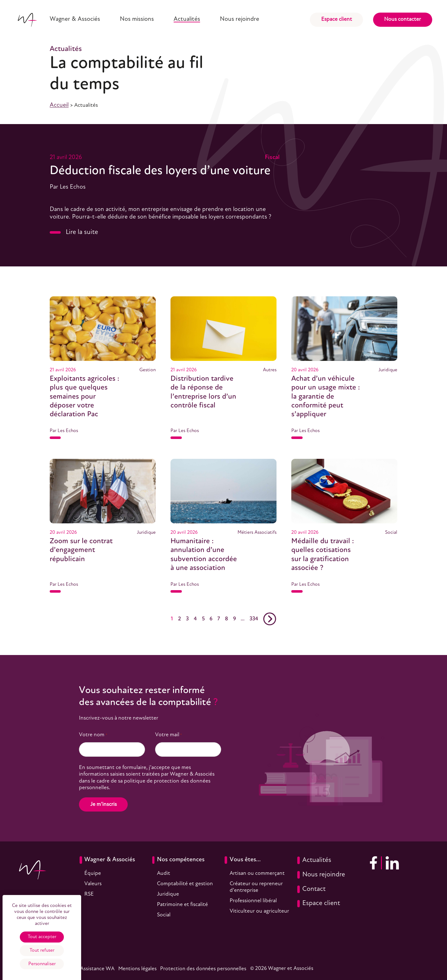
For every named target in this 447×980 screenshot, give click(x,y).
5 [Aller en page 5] (203, 619)
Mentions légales (137, 969)
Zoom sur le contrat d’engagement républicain (81, 550)
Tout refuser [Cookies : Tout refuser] (42, 950)
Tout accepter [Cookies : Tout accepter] (42, 937)
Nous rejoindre (240, 19)
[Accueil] (27, 20)
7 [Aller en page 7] (219, 619)
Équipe (93, 873)
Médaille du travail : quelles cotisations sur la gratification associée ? (323, 555)
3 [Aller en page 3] (187, 619)
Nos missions (137, 19)
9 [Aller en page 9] (235, 619)
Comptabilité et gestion (185, 884)
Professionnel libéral (253, 901)
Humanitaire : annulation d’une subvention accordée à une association (204, 555)
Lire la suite (74, 232)
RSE (89, 894)
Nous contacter (402, 19)
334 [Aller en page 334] (254, 619)
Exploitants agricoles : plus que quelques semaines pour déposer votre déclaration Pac (84, 397)
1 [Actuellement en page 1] (172, 619)
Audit (164, 873)
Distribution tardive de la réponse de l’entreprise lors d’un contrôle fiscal (203, 392)
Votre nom (93, 735)
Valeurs (93, 884)
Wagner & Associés (75, 19)
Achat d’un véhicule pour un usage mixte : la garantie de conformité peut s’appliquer (326, 397)
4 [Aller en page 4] (195, 619)
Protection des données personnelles (203, 969)
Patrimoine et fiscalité (182, 905)
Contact (311, 889)
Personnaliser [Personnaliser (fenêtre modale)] (42, 964)
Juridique (168, 894)
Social (164, 915)
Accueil (59, 105)
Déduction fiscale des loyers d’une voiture (160, 171)
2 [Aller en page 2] (179, 619)
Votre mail (168, 735)
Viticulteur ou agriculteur (259, 911)
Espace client (337, 19)
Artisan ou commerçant (257, 873)
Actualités (187, 19)
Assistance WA (97, 969)
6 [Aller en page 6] (211, 619)
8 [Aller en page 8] (226, 619)
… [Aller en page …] (243, 619)
